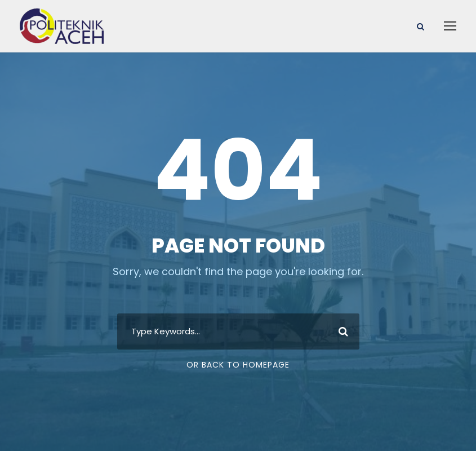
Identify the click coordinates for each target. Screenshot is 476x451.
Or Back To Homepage (238, 365)
